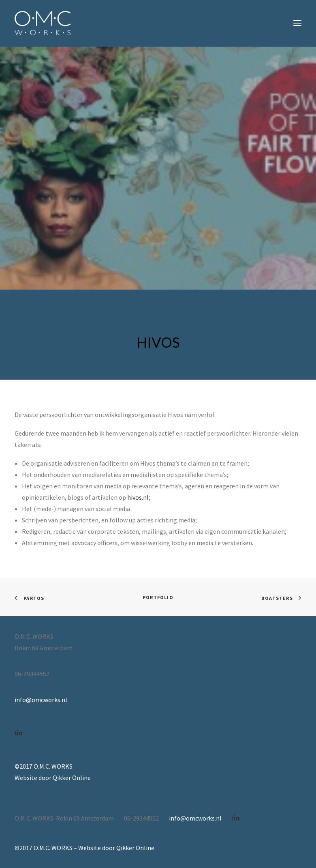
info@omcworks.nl (41, 700)
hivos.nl (138, 497)
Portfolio (158, 597)
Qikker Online (72, 778)
